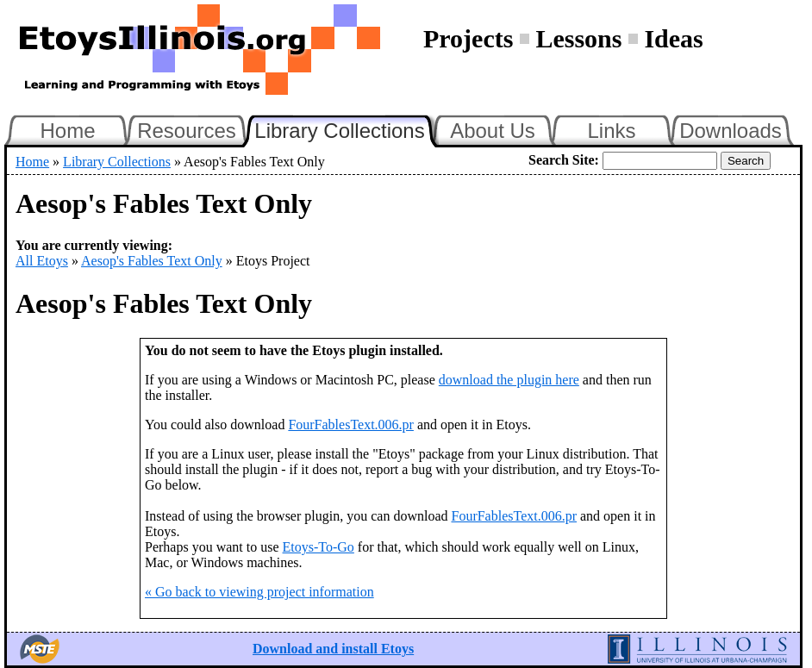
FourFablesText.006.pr (351, 425)
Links (611, 131)
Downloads (731, 131)
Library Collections (347, 128)
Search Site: (564, 160)
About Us (493, 131)
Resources (187, 131)
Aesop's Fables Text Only (152, 261)
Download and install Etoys (333, 649)
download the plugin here (509, 380)
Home (67, 131)
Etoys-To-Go (319, 547)
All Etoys (42, 261)
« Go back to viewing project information (259, 592)
